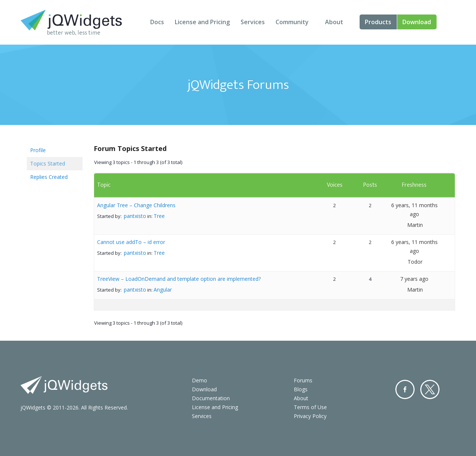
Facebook (405, 389)
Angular (163, 290)
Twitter (430, 389)
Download (417, 22)
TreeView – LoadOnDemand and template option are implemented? (179, 279)
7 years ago (414, 279)
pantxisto (135, 216)
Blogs (301, 389)
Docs (157, 22)
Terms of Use (310, 407)
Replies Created (49, 177)
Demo (200, 380)
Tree (159, 216)
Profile (38, 150)
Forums (303, 380)
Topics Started (48, 163)
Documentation (211, 398)
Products (378, 22)
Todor (415, 262)
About (334, 22)
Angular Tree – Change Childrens (136, 205)
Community (292, 22)
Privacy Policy (310, 416)
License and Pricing (202, 22)
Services (253, 22)
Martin (415, 225)
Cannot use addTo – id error (131, 242)
